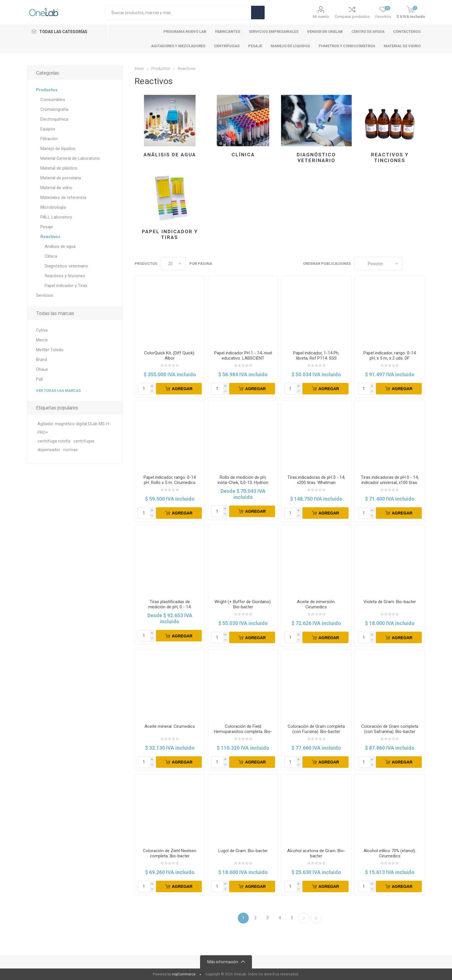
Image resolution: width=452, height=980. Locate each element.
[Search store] (178, 13)
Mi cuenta (321, 17)
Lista (421, 264)
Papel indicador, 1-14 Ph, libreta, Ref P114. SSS (316, 356)
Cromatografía (54, 109)
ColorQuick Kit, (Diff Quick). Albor (170, 356)
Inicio (139, 69)
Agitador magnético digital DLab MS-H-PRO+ (74, 428)
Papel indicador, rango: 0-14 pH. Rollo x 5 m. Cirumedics (170, 480)
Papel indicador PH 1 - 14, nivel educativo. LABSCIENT (243, 356)
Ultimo (316, 918)
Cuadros (410, 264)
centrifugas (84, 441)
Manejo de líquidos (58, 149)
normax (70, 450)
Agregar (182, 389)
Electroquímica (54, 119)
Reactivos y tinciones (390, 157)
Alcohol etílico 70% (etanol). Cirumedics (390, 853)
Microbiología (53, 207)
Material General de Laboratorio (70, 158)
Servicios (45, 295)
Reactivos (50, 237)
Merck (42, 340)
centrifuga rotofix (54, 441)
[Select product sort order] (378, 264)
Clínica (243, 155)
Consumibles (53, 100)
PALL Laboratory (56, 217)
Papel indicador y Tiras (170, 234)
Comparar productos (352, 17)
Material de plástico (59, 168)
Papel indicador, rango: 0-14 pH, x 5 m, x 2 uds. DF (390, 356)
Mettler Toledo (50, 350)
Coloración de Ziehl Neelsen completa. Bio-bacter (170, 853)
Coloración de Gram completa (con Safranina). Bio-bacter (390, 729)
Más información (223, 962)
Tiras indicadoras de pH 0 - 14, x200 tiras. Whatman (316, 480)
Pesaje (47, 227)
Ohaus (42, 369)
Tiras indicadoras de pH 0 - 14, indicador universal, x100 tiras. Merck (390, 483)
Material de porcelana (61, 178)
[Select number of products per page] (173, 264)
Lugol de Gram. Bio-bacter (243, 851)
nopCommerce (184, 974)
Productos (47, 90)
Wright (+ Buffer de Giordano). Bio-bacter (243, 604)
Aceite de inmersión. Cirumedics (316, 604)
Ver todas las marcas (58, 391)
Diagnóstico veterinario (316, 157)
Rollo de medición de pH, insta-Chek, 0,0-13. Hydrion (243, 480)
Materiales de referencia (63, 197)
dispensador (49, 450)
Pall (39, 379)
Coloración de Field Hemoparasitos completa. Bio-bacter (243, 732)
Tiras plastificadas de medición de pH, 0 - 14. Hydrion (170, 607)
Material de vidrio (56, 188)
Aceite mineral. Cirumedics (170, 726)
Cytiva (42, 330)
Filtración (49, 139)
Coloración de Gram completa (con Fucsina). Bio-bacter (316, 729)
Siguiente (304, 918)
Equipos (48, 129)
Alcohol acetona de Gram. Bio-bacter (316, 853)
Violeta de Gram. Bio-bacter (390, 602)
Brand (42, 360)
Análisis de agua (170, 155)
